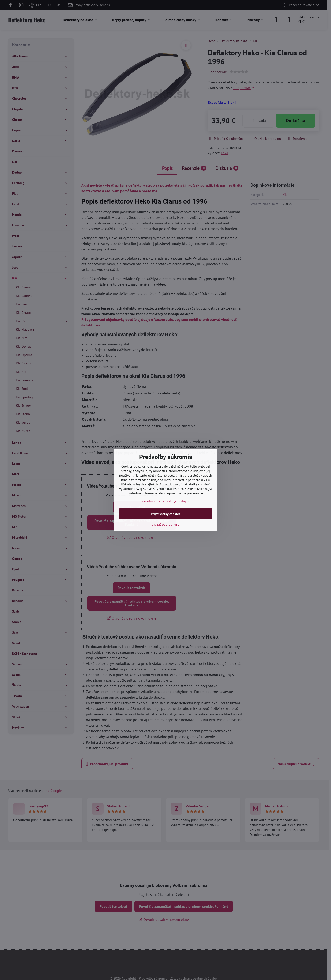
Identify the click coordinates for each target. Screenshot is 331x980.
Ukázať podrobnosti (165, 524)
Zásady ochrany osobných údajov (165, 501)
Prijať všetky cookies (165, 514)
